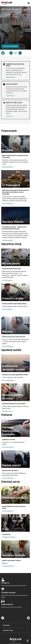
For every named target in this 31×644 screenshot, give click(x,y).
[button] (10, 46)
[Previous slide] (11, 53)
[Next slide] (20, 53)
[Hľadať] (29, 3)
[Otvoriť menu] (28, 641)
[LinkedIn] (3, 618)
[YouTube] (28, 618)
